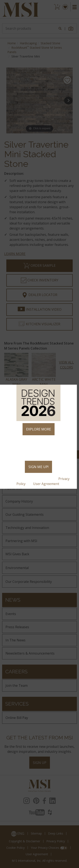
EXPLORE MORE (39, 429)
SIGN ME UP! (38, 467)
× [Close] (72, 390)
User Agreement (47, 484)
